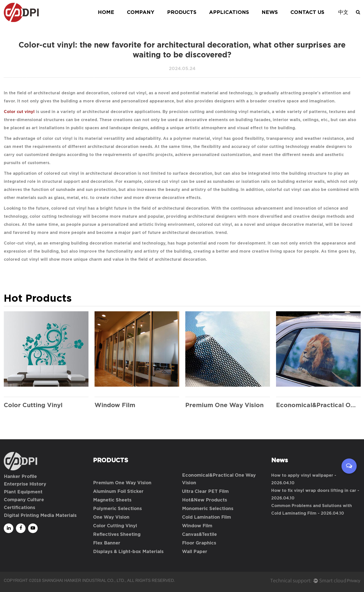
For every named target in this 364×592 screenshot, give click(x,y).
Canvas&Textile (199, 535)
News (270, 12)
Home (106, 12)
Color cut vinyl (19, 112)
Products (182, 12)
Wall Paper (195, 552)
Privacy (354, 581)
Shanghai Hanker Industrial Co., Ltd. (84, 580)
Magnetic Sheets (112, 500)
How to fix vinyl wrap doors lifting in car (314, 491)
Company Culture (24, 500)
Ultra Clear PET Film (205, 492)
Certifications (19, 508)
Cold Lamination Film (207, 517)
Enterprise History (25, 484)
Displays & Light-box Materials (128, 552)
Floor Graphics (199, 543)
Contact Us (307, 12)
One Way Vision (111, 517)
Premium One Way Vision (122, 483)
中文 (343, 12)
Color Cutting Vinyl (115, 526)
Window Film (197, 526)
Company (141, 12)
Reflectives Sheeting (117, 535)
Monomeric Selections (208, 509)
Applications (229, 12)
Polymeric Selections (117, 509)
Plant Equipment (23, 492)
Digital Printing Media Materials (40, 516)
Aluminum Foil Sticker (118, 492)
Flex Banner (107, 543)
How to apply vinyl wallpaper (302, 475)
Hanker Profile (20, 477)
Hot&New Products (204, 500)
